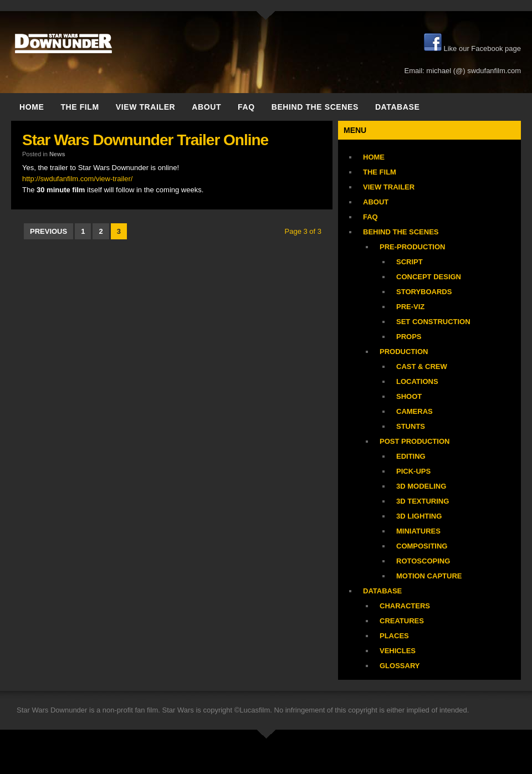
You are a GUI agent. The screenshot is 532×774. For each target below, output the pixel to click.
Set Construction (433, 322)
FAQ (246, 107)
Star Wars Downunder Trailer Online (145, 140)
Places (394, 636)
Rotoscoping (423, 561)
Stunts (411, 426)
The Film (80, 107)
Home (32, 107)
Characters (405, 606)
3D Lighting (419, 516)
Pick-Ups (413, 471)
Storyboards (424, 292)
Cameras (415, 411)
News (57, 154)
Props (409, 337)
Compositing (422, 546)
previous (48, 231)
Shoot (409, 396)
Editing (411, 456)
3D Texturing (423, 501)
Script (410, 262)
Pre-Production (412, 247)
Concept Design (429, 277)
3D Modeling (421, 486)
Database (398, 107)
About (206, 107)
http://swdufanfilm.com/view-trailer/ (77, 179)
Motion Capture (429, 576)
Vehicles (398, 651)
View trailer (146, 107)
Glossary (400, 666)
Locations (417, 381)
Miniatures (418, 531)
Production (404, 352)
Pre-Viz (410, 307)
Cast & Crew (422, 367)
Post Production (415, 441)
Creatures (402, 621)
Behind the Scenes (315, 107)
